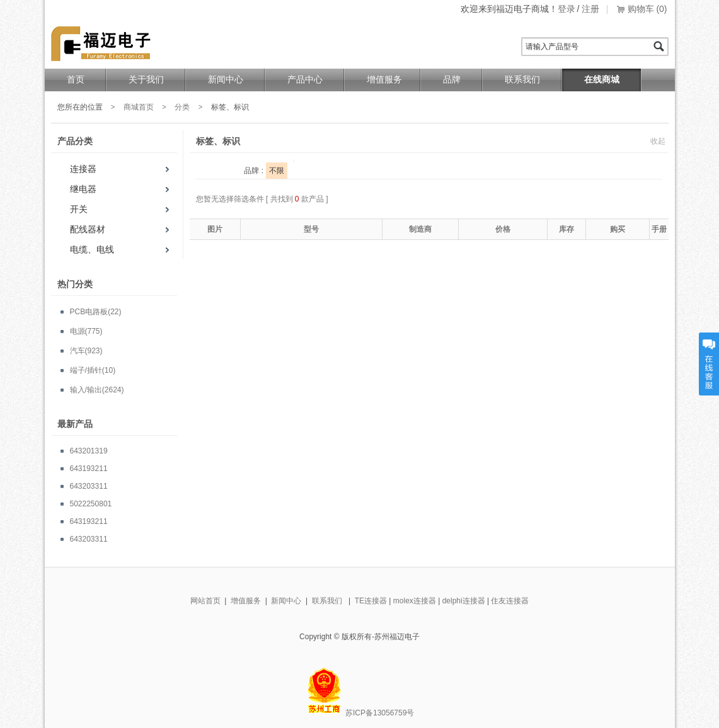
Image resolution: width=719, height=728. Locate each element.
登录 (567, 9)
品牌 (452, 80)
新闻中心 (226, 80)
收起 (658, 141)
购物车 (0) (647, 9)
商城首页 (139, 107)
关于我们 (146, 80)
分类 (182, 107)
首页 (76, 80)
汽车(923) (86, 351)
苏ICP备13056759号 (380, 713)
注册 (590, 9)
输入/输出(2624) (97, 390)
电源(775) (86, 331)
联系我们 (522, 80)
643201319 (89, 451)
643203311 (89, 486)
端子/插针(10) (93, 370)
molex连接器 (415, 601)
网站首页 (205, 601)
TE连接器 (371, 601)
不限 (277, 171)
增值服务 (384, 80)
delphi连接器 (464, 601)
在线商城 (602, 80)
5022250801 (91, 504)
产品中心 (305, 80)
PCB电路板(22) (96, 312)
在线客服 (709, 364)
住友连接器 (510, 601)
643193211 (89, 469)
